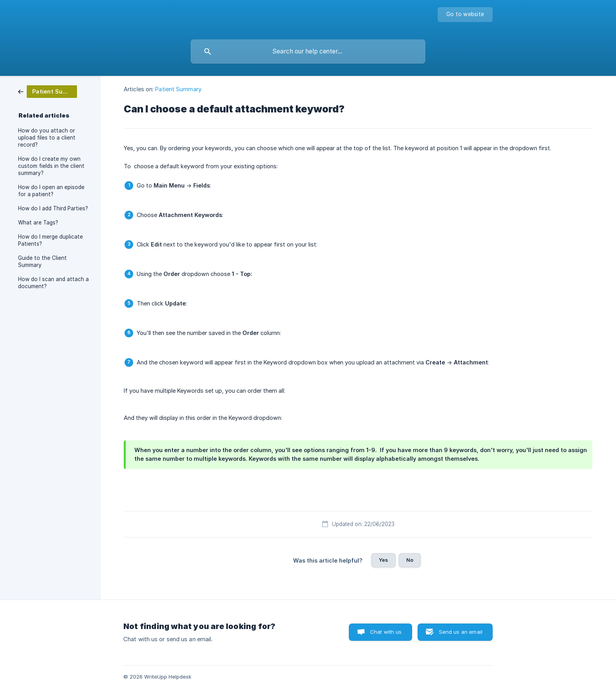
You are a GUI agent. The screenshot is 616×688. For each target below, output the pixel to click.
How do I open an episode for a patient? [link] (51, 191)
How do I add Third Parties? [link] (53, 208)
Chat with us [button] (386, 632)
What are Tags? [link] (38, 223)
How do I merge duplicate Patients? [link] (50, 240)
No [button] (410, 560)
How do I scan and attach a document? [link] (53, 283)
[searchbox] (308, 52)
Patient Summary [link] (178, 89)
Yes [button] (383, 560)
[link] (48, 91)
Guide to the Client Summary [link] (42, 261)
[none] (465, 15)
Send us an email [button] (461, 632)
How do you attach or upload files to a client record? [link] (47, 138)
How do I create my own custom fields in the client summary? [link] (51, 166)
